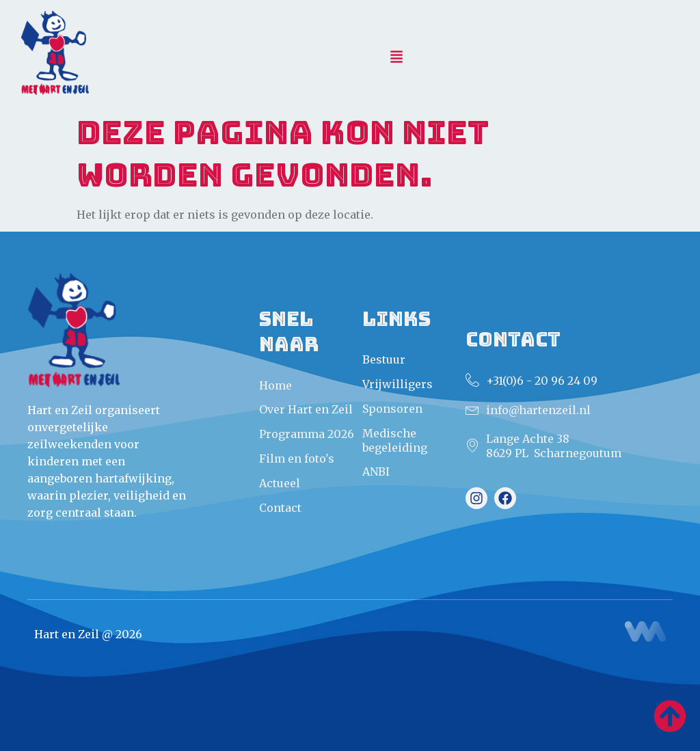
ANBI (376, 472)
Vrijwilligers (398, 384)
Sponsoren (392, 409)
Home (275, 385)
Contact (280, 508)
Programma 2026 (307, 434)
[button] (396, 58)
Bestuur (384, 359)
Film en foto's (297, 459)
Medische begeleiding (395, 440)
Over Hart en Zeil (306, 409)
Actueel (280, 483)
